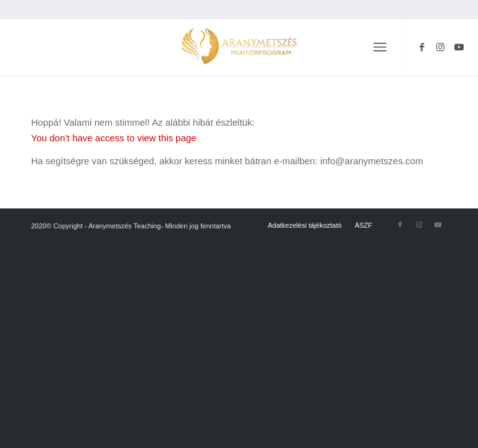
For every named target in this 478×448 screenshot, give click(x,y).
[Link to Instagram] (441, 47)
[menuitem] (380, 47)
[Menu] (380, 47)
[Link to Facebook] (422, 47)
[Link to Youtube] (459, 47)
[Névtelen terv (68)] (239, 47)
